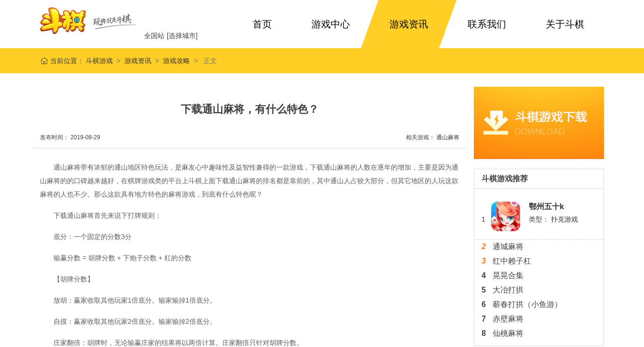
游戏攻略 (176, 61)
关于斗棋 (565, 24)
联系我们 (487, 24)
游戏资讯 (409, 24)
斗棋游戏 (98, 61)
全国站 (154, 36)
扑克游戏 (564, 219)
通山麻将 (448, 137)
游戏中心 (331, 24)
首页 (262, 24)
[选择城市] (182, 36)
